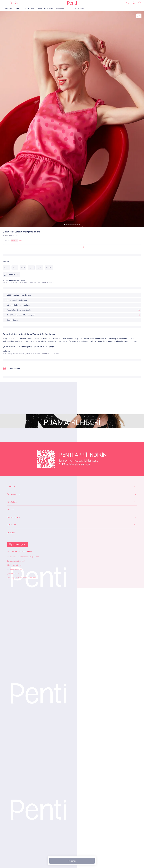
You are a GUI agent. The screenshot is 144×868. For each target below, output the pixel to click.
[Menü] (4, 3)
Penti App (11, 525)
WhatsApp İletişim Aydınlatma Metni (22, 578)
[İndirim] (16, 3)
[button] (64, 225)
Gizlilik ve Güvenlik (15, 565)
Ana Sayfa (9, 8)
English (11, 533)
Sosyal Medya (13, 517)
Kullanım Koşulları (14, 569)
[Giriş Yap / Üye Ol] (134, 3)
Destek (10, 510)
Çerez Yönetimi (13, 574)
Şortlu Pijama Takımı (45, 8)
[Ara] (10, 3)
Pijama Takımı (29, 8)
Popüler (11, 487)
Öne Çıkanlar (13, 494)
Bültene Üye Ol (19, 545)
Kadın (18, 8)
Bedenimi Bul (11, 275)
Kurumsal (12, 502)
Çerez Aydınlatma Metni (17, 561)
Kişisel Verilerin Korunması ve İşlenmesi (23, 557)
